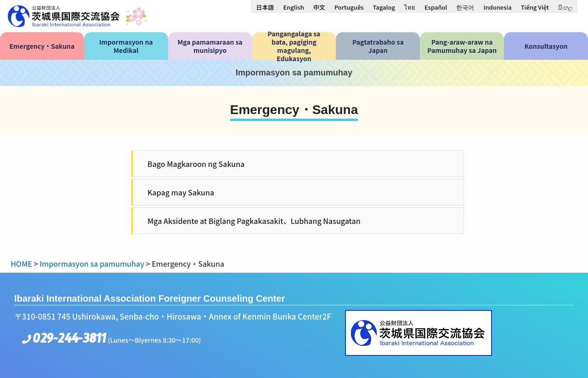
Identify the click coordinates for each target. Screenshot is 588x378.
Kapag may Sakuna (181, 192)
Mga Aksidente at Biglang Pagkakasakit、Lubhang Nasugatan (254, 221)
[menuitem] (265, 7)
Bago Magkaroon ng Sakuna (196, 164)
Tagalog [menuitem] (384, 7)
